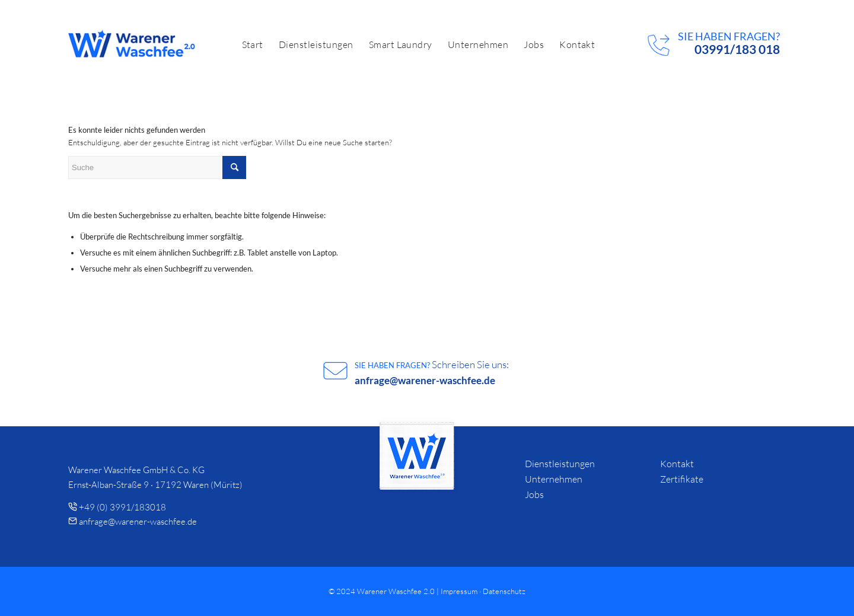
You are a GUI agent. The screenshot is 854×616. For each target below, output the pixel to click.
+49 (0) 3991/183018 (122, 507)
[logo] (132, 44)
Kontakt (677, 464)
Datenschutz (504, 591)
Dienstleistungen (560, 464)
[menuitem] (253, 44)
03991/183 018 (737, 49)
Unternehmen (554, 479)
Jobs (534, 494)
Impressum (459, 591)
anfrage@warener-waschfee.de (425, 380)
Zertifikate (682, 479)
